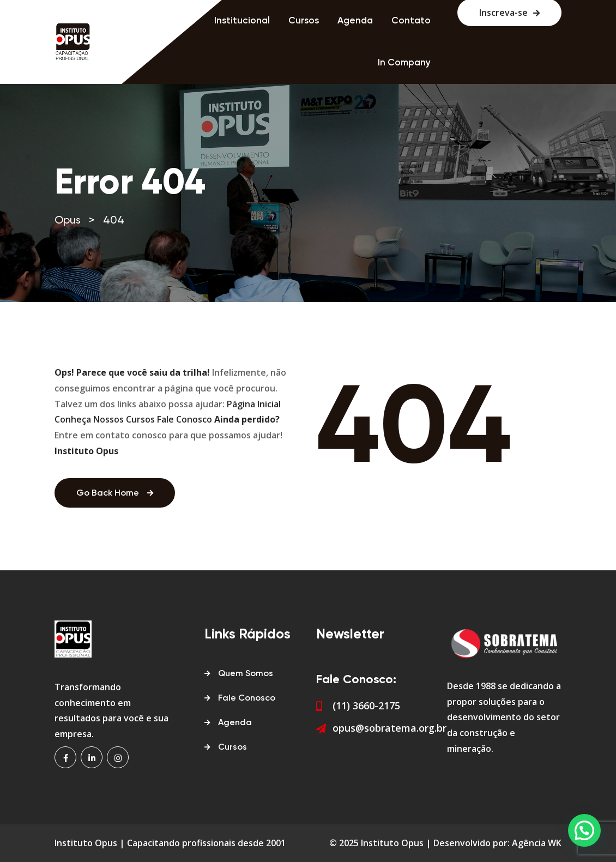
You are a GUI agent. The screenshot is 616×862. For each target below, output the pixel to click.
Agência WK (537, 843)
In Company (404, 63)
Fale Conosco (185, 419)
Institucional (242, 21)
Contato (411, 21)
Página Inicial (254, 404)
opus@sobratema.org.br (389, 728)
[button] (584, 830)
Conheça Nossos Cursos (105, 419)
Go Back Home (115, 493)
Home (183, 21)
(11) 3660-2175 (366, 706)
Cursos (304, 21)
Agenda (355, 21)
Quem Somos (246, 674)
